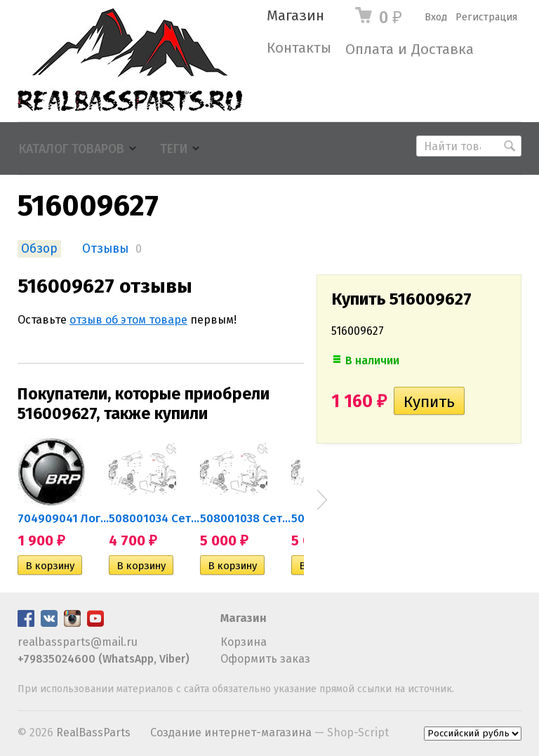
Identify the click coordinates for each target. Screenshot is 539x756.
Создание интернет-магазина (231, 732)
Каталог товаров (72, 149)
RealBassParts (93, 732)
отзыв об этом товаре (128, 320)
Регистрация (486, 17)
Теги (174, 149)
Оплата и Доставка (410, 49)
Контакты (299, 48)
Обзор (39, 249)
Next (322, 500)
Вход (436, 17)
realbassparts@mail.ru (78, 642)
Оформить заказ (265, 659)
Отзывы (105, 249)
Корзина (244, 642)
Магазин (295, 16)
